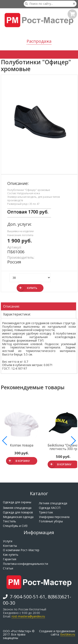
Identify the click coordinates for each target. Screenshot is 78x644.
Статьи (8, 568)
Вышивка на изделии (20, 231)
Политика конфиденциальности (25, 564)
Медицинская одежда (18, 517)
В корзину (18, 461)
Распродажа (39, 41)
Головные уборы (51, 521)
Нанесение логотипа (20, 235)
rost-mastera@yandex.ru (28, 616)
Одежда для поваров (18, 512)
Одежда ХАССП (50, 508)
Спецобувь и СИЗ (15, 526)
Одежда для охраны (17, 502)
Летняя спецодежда (53, 503)
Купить (27, 288)
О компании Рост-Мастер (21, 550)
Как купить (11, 555)
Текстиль (9, 521)
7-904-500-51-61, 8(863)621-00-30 (37, 599)
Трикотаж (46, 512)
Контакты (10, 546)
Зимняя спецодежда (17, 508)
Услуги (8, 541)
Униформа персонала (54, 517)
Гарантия (10, 559)
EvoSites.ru (68, 634)
